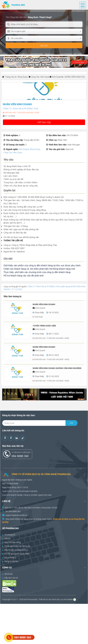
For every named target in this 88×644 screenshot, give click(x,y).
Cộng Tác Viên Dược (40, 77)
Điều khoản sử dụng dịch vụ (15, 550)
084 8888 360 (20, 456)
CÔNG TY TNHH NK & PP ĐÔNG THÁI (20, 109)
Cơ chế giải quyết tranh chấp (16, 554)
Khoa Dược (35, 149)
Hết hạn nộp (44, 122)
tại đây (5, 522)
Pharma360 (32, 599)
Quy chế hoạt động (11, 542)
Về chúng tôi (9, 535)
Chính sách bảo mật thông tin (16, 546)
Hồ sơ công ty (9, 558)
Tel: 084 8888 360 (13, 511)
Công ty (27, 495)
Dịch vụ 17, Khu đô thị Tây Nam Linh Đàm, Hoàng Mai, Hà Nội (31, 508)
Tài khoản (8, 574)
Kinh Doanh (57, 77)
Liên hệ (6, 539)
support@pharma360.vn (16, 515)
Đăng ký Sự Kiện (10, 561)
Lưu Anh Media (66, 599)
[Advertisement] (44, 624)
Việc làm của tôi (10, 578)
